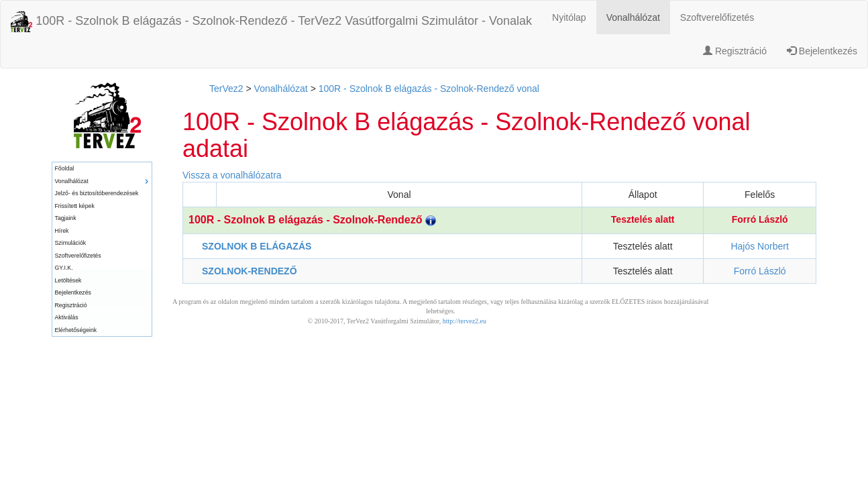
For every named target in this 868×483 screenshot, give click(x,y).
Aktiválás (67, 317)
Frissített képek (75, 206)
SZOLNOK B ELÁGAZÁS (257, 246)
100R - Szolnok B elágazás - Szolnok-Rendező (312, 220)
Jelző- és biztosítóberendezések (97, 193)
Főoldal (65, 168)
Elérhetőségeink (76, 330)
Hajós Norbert (759, 246)
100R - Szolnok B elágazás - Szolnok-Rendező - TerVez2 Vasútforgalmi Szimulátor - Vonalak (271, 21)
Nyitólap (569, 17)
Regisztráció (735, 51)
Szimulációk (71, 243)
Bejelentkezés (822, 51)
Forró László (760, 219)
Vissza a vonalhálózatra (232, 175)
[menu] (102, 249)
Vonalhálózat (633, 17)
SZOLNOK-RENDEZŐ (250, 271)
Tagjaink (66, 218)
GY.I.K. (64, 268)
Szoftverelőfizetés (717, 17)
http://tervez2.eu (465, 321)
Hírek (62, 231)
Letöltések (68, 280)
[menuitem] (102, 169)
